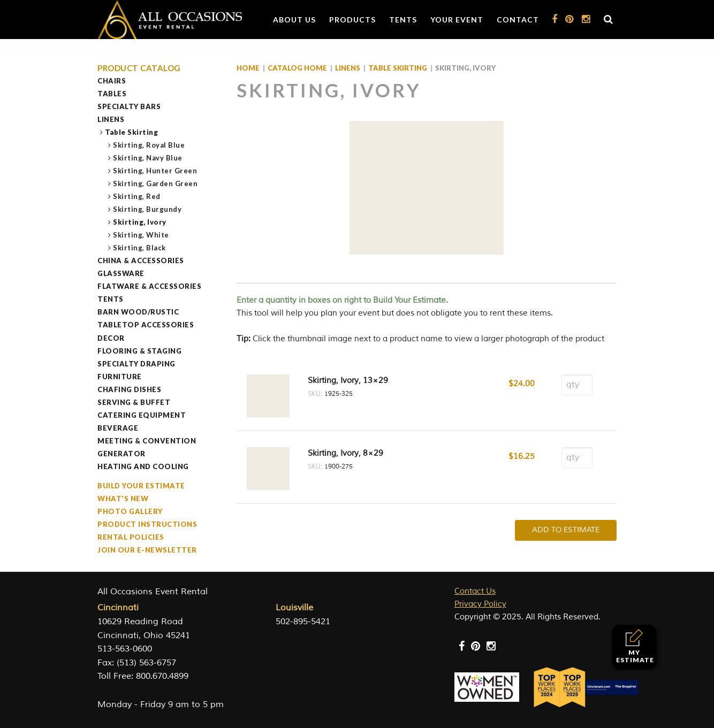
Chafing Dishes (129, 389)
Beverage (118, 428)
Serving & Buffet (134, 402)
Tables (112, 94)
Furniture (120, 377)
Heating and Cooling (143, 466)
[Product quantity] (577, 385)
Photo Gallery (130, 511)
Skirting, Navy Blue (148, 158)
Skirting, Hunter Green (155, 171)
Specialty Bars (129, 106)
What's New (123, 499)
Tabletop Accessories (146, 325)
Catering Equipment (142, 415)
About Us (294, 20)
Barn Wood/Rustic (138, 312)
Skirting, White (141, 235)
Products (352, 20)
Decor (111, 338)
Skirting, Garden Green (155, 183)
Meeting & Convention (147, 441)
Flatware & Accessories (149, 286)
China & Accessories (141, 260)
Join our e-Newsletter (147, 550)
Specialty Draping (136, 364)
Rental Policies (131, 537)
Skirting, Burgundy (147, 209)
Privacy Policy (480, 604)
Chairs (112, 81)
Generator (121, 454)
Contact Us (475, 591)
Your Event (457, 20)
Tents (403, 20)
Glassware (121, 273)
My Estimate (635, 646)
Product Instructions (147, 524)
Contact (518, 20)
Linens (111, 119)
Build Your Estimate (141, 486)
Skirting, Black (140, 248)
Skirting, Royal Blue (149, 145)
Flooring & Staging (139, 351)
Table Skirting (132, 132)
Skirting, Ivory (140, 222)
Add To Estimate (566, 530)
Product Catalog (139, 68)
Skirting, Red (137, 196)
